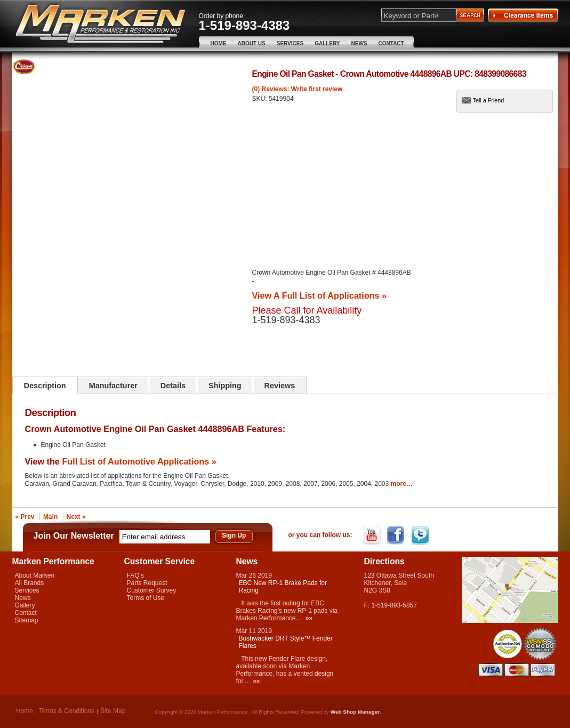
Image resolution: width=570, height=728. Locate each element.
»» (309, 618)
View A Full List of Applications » (319, 295)
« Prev (25, 517)
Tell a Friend (489, 100)
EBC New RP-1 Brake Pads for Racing (283, 587)
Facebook (397, 535)
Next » (76, 517)
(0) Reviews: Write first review (298, 89)
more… (402, 484)
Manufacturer (113, 386)
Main (50, 517)
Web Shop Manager (355, 712)
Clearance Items (523, 15)
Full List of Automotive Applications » (139, 461)
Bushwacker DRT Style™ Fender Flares (286, 642)
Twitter (421, 535)
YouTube (373, 535)
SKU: (260, 99)
